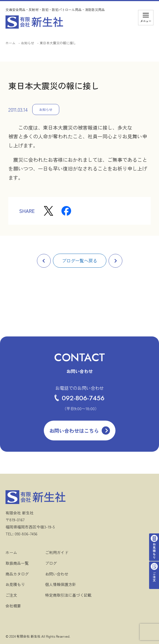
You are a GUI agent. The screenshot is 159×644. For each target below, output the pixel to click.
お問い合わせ (57, 574)
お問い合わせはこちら (74, 431)
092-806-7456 (79, 398)
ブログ (51, 563)
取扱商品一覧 (17, 563)
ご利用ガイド (57, 552)
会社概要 (13, 606)
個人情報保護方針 (61, 584)
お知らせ (28, 43)
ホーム (10, 43)
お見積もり (15, 584)
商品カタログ (17, 574)
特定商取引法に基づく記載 (68, 595)
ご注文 (11, 595)
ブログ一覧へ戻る (80, 261)
